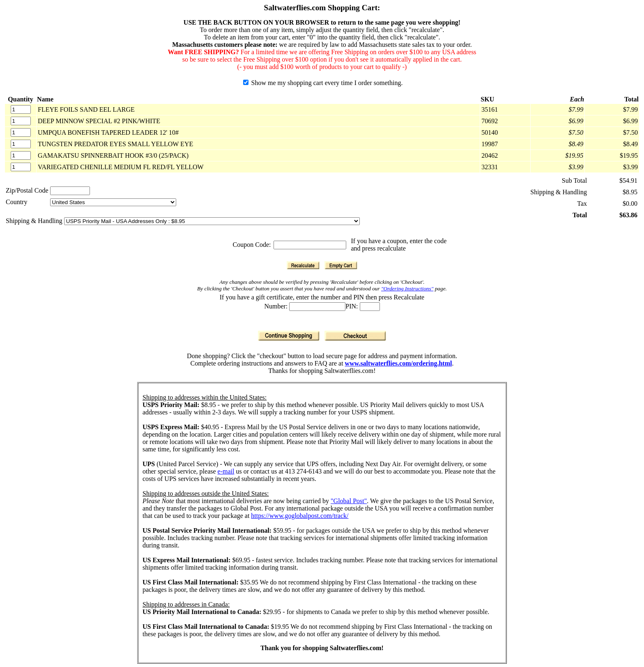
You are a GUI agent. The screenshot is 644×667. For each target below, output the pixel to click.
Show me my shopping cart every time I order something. (323, 83)
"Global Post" (349, 501)
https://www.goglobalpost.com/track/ (300, 516)
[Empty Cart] (341, 265)
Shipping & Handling (35, 221)
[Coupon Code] (310, 245)
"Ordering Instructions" (407, 289)
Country (16, 202)
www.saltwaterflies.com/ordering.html (399, 363)
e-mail (226, 471)
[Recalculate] (303, 265)
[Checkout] (355, 336)
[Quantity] (21, 109)
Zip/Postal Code (27, 190)
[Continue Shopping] (289, 336)
